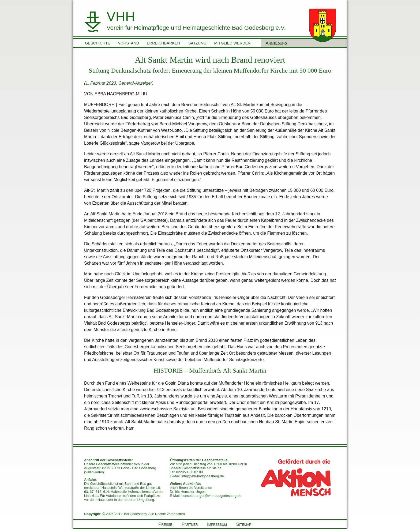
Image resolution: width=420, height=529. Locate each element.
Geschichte (97, 43)
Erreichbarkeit (164, 43)
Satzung (197, 43)
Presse (165, 524)
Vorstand (128, 43)
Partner (190, 524)
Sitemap (244, 524)
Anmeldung (276, 43)
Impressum (217, 524)
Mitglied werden (232, 43)
